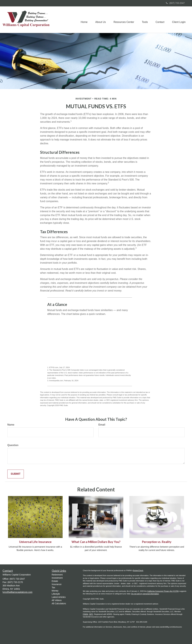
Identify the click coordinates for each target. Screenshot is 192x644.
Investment (57, 578)
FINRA (86, 614)
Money (55, 591)
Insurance (57, 584)
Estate (55, 581)
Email (102, 425)
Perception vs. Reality (157, 542)
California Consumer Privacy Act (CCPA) (163, 591)
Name (11, 425)
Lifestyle (56, 594)
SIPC (91, 614)
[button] (99, 20)
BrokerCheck (138, 570)
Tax (54, 587)
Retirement (57, 575)
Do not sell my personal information (145, 594)
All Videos (57, 600)
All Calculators (59, 603)
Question (13, 445)
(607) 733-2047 (175, 3)
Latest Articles (59, 597)
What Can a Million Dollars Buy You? (96, 542)
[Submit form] (16, 474)
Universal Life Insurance (35, 542)
